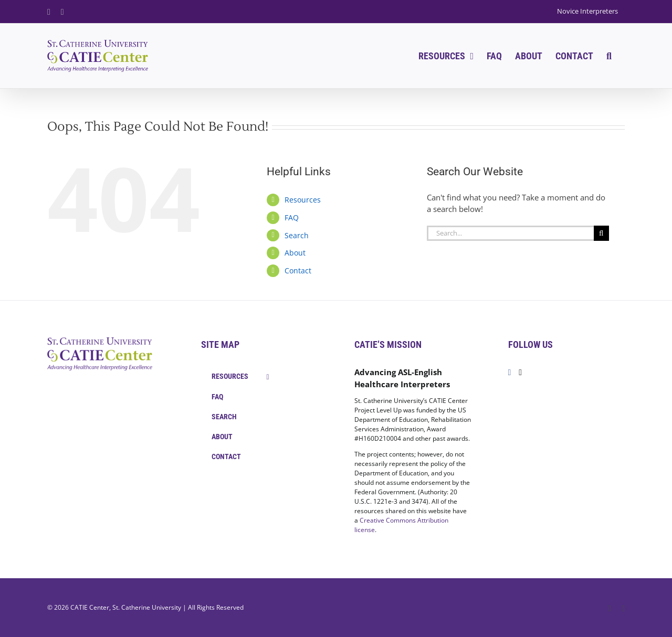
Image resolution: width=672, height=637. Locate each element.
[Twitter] (520, 373)
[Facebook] (510, 373)
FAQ (292, 217)
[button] (609, 56)
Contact (298, 270)
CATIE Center (90, 607)
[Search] (601, 233)
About (295, 253)
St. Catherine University (147, 607)
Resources (303, 200)
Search (297, 235)
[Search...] (510, 233)
